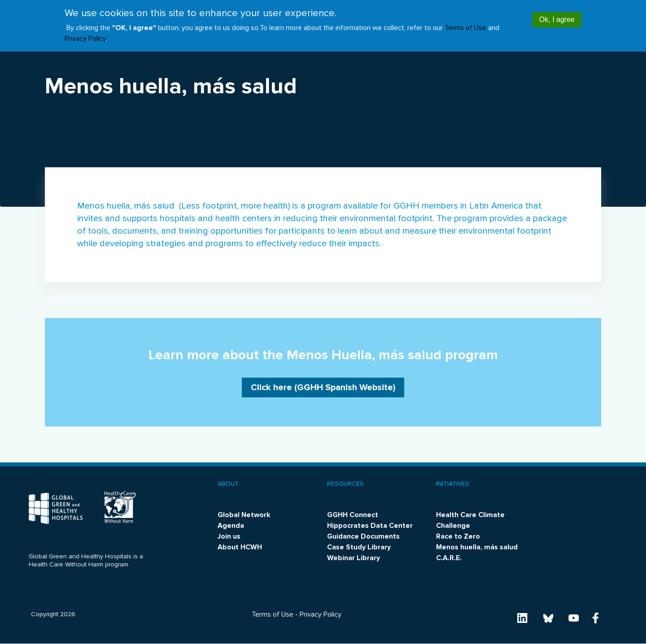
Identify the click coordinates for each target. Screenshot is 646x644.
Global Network (244, 515)
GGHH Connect (353, 515)
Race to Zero (458, 536)
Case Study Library (359, 547)
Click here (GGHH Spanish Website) (323, 387)
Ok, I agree (557, 15)
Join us (229, 536)
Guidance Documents (363, 536)
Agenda (231, 526)
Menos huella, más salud (477, 547)
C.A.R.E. (449, 558)
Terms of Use (465, 23)
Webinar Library (354, 558)
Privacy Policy (85, 34)
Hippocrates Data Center (370, 526)
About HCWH (240, 547)
